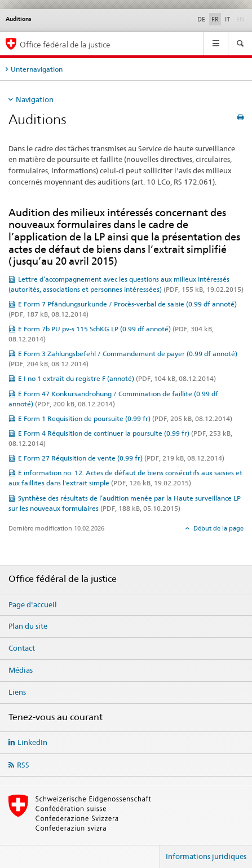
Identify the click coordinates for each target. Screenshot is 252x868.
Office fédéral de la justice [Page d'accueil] (65, 44)
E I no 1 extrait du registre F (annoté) (117, 378)
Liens (17, 692)
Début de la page (218, 528)
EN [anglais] (241, 19)
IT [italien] (227, 19)
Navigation (35, 99)
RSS (23, 765)
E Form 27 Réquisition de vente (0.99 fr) (121, 458)
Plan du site (28, 626)
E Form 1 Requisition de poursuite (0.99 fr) (125, 418)
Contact (22, 648)
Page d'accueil (33, 604)
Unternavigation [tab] (37, 69)
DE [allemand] (201, 19)
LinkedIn (32, 742)
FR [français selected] (215, 19)
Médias (21, 670)
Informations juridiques (206, 856)
